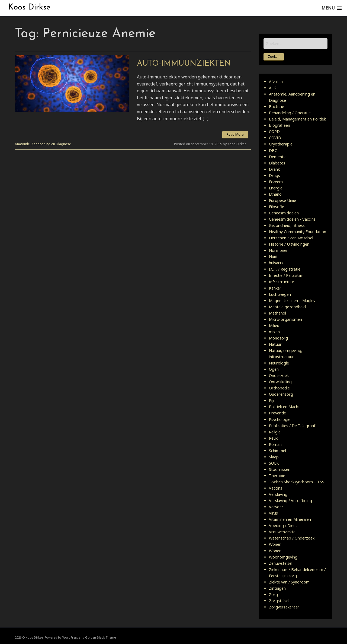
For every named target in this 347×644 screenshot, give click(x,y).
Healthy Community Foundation (298, 232)
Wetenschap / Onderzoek (292, 538)
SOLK (274, 463)
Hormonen (279, 250)
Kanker (275, 288)
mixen (274, 332)
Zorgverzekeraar (284, 607)
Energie (276, 188)
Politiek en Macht (284, 407)
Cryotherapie (281, 144)
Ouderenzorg (281, 394)
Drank (274, 169)
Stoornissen (280, 469)
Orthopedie (279, 388)
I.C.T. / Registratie (285, 269)
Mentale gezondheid (287, 307)
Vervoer (276, 507)
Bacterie (277, 107)
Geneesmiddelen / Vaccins (292, 219)
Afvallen (276, 82)
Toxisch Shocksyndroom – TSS (297, 482)
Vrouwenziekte (282, 532)
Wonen (275, 544)
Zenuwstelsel (281, 563)
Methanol (277, 313)
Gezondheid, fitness (287, 225)
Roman (275, 444)
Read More (235, 134)
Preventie (277, 413)
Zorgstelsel (279, 601)
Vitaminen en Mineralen (290, 519)
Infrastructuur (282, 282)
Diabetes (277, 163)
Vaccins (276, 488)
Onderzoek (279, 375)
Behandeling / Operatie (290, 113)
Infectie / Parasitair (286, 275)
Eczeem (276, 182)
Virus (273, 513)
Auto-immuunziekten (184, 64)
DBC (273, 150)
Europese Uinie (282, 200)
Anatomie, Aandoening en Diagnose (43, 144)
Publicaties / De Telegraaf (292, 426)
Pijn (272, 400)
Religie (275, 432)
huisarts (276, 263)
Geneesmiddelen (284, 213)
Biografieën (279, 125)
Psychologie (280, 419)
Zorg (273, 594)
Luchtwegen (280, 294)
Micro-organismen (285, 319)
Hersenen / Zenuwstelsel (291, 238)
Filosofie (277, 207)
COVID (275, 138)
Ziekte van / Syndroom (289, 582)
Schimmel (277, 451)
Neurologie (279, 363)
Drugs (274, 175)
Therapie (277, 476)
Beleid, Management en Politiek (297, 119)
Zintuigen (277, 588)
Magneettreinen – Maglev (292, 301)
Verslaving (278, 494)
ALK (272, 88)
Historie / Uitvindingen (289, 244)
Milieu (274, 326)
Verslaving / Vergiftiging (290, 501)
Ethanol (276, 194)
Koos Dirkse (29, 7)
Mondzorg (278, 338)
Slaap (274, 457)
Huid (273, 257)
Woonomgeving (283, 557)
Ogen (274, 369)
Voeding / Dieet (283, 526)
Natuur (275, 344)
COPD (274, 131)
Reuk (273, 438)
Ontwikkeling (280, 382)
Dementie (278, 157)
